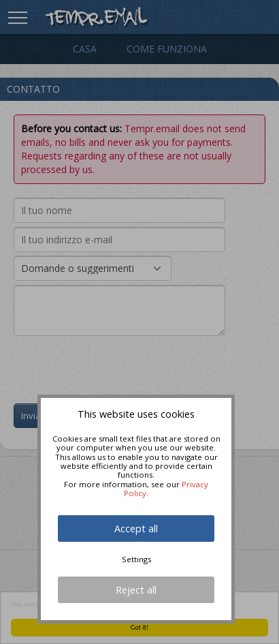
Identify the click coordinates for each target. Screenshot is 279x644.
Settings (136, 559)
